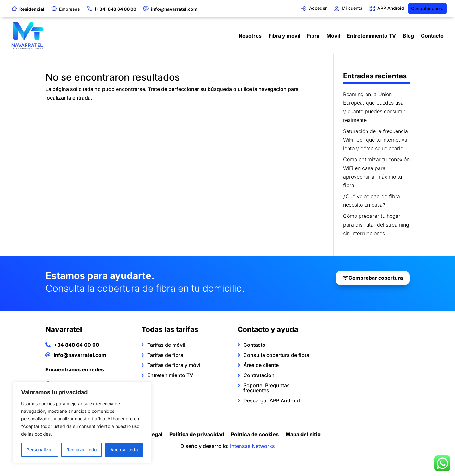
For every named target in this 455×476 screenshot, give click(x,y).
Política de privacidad (197, 435)
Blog (408, 36)
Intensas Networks (252, 446)
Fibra (313, 36)
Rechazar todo (82, 450)
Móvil (333, 36)
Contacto (432, 36)
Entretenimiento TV (371, 36)
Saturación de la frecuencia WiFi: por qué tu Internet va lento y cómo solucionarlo (376, 140)
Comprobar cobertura (376, 278)
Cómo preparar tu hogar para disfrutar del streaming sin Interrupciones (376, 224)
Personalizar (40, 450)
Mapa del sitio (303, 435)
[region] (82, 423)
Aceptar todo (124, 450)
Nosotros (250, 36)
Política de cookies (255, 435)
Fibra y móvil (284, 36)
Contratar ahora (427, 8)
